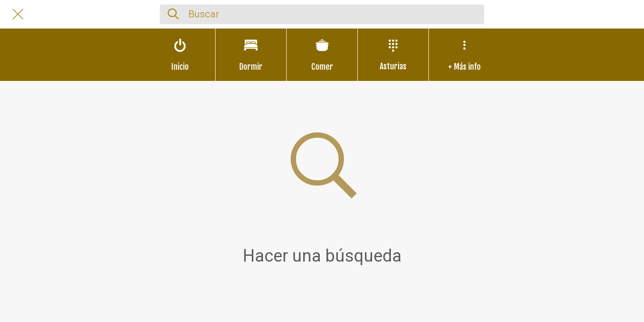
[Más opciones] (464, 55)
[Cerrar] (18, 14)
